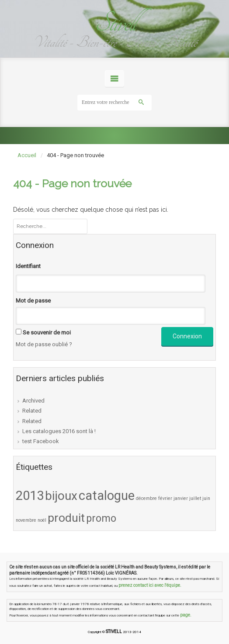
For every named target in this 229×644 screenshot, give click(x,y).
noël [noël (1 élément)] (42, 520)
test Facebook (41, 441)
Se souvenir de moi (47, 332)
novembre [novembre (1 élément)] (26, 520)
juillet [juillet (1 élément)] (195, 498)
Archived (33, 401)
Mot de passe (33, 301)
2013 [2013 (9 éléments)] (30, 496)
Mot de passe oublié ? (44, 344)
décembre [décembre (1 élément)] (146, 498)
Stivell (114, 23)
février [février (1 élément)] (165, 498)
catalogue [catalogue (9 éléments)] (107, 496)
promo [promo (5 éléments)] (101, 518)
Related (32, 411)
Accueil (27, 155)
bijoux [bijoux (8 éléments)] (61, 496)
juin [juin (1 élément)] (206, 498)
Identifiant (28, 266)
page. (186, 615)
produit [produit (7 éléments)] (66, 518)
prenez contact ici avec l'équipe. (150, 585)
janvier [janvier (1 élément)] (181, 498)
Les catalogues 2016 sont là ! (59, 431)
